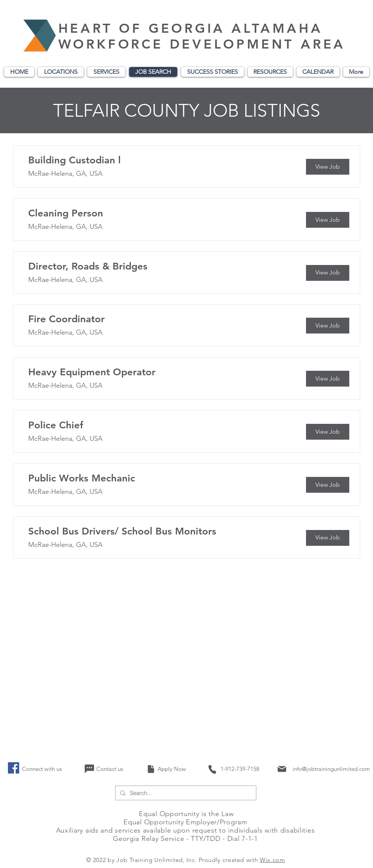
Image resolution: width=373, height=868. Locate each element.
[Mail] (282, 769)
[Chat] (89, 769)
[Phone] (212, 769)
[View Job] (328, 167)
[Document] (151, 769)
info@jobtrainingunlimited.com (331, 769)
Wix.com (272, 860)
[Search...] (185, 793)
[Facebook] (14, 768)
